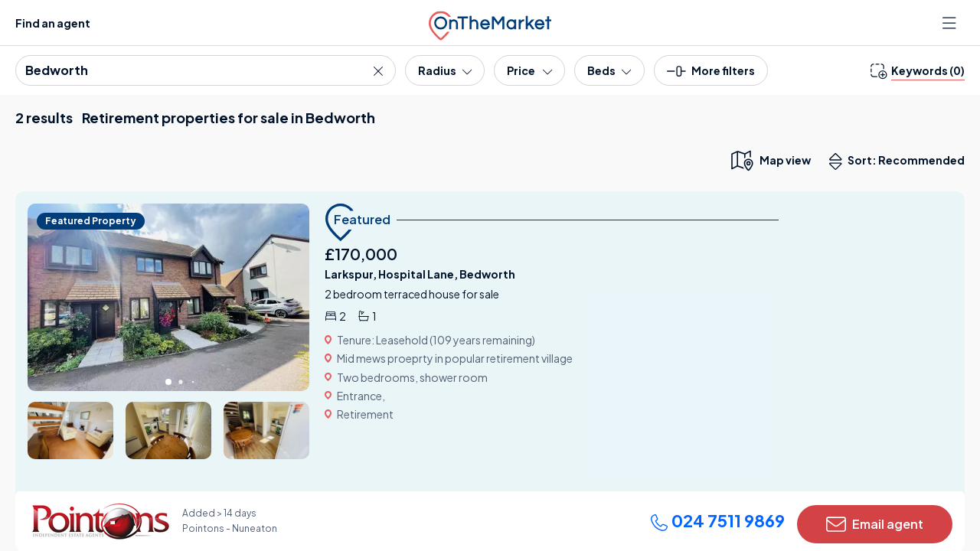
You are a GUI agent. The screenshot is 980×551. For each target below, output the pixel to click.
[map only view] (770, 160)
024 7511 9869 (717, 520)
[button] (711, 75)
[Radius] (445, 70)
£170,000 (361, 254)
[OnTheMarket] (490, 23)
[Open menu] (951, 23)
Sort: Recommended (900, 161)
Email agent (875, 524)
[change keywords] (918, 70)
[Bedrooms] (609, 70)
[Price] (529, 70)
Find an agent (53, 23)
